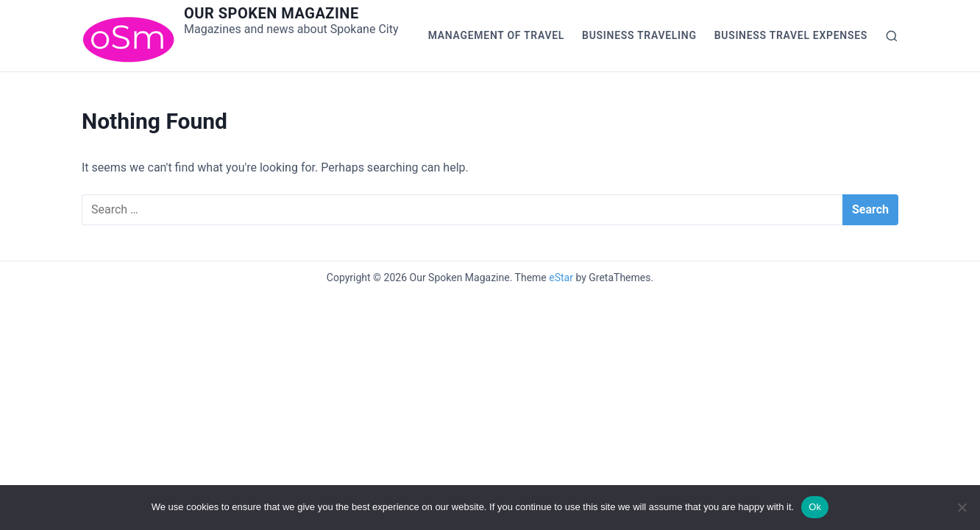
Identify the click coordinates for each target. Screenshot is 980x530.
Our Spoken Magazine (271, 13)
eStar (561, 278)
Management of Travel (496, 35)
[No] (962, 507)
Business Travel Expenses (791, 35)
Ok (815, 507)
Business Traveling (639, 35)
